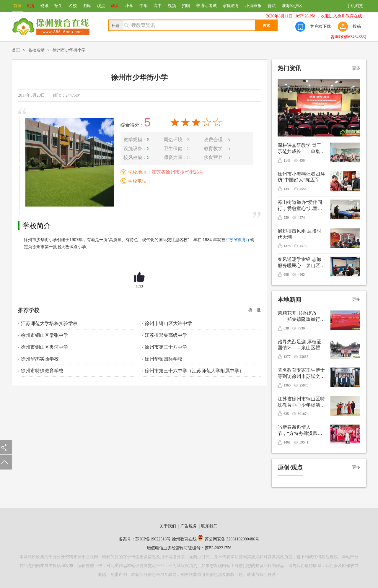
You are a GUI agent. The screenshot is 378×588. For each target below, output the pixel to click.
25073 (304, 385)
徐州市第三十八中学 (166, 347)
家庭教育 (231, 6)
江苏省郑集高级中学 (166, 335)
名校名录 (36, 50)
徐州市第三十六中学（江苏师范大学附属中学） (194, 371)
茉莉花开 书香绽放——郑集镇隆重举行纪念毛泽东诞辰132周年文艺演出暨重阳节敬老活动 (301, 317)
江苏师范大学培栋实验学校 (49, 323)
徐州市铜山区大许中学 (168, 323)
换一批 (255, 310)
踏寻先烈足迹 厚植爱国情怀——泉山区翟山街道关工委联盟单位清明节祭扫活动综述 (301, 345)
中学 (144, 6)
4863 (301, 274)
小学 (129, 6)
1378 (287, 246)
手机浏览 (355, 6)
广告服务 (189, 526)
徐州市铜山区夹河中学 (45, 347)
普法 (272, 6)
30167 (302, 414)
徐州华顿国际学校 (164, 359)
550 (286, 217)
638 (286, 328)
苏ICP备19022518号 (153, 539)
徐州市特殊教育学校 (42, 371)
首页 (17, 6)
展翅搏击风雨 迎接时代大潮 (299, 234)
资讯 (44, 6)
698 (286, 274)
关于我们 (168, 526)
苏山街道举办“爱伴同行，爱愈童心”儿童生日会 (300, 206)
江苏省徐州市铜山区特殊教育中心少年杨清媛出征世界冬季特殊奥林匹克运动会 (301, 402)
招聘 (186, 6)
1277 (287, 357)
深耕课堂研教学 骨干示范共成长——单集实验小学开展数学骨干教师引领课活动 (301, 149)
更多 (356, 68)
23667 (304, 357)
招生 (58, 6)
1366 (287, 385)
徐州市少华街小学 (69, 50)
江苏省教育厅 (238, 240)
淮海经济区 (292, 6)
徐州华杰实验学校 (40, 359)
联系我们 (209, 526)
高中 (158, 6)
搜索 (266, 26)
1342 (287, 189)
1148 (287, 160)
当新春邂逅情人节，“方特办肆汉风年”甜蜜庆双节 (298, 431)
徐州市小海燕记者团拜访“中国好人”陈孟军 (301, 177)
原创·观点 (290, 467)
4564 (303, 160)
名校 (73, 6)
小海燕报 (253, 6)
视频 (172, 6)
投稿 (357, 26)
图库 (87, 6)
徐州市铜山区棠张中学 (45, 335)
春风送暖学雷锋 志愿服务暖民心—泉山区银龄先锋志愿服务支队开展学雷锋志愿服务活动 (301, 263)
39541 (304, 442)
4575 (303, 246)
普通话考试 (206, 6)
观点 (101, 6)
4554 (303, 189)
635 (286, 414)
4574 (301, 217)
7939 (301, 328)
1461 (287, 442)
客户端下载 (320, 26)
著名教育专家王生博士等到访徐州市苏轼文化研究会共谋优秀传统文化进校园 (301, 374)
